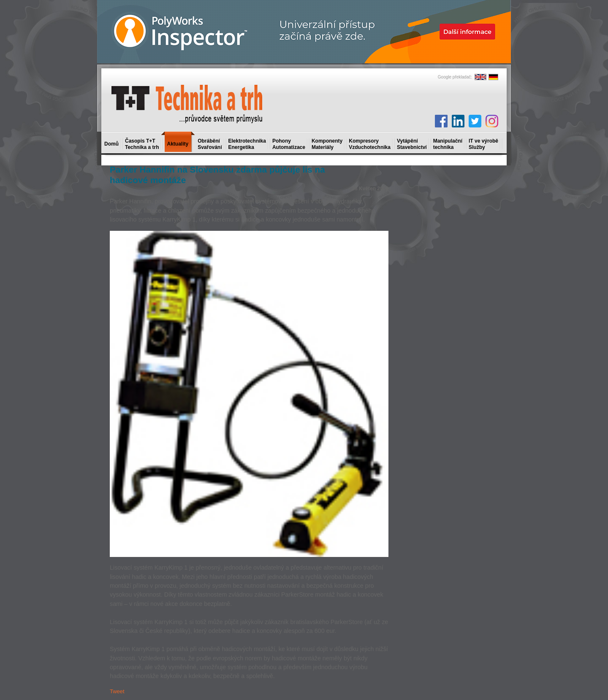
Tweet (117, 691)
